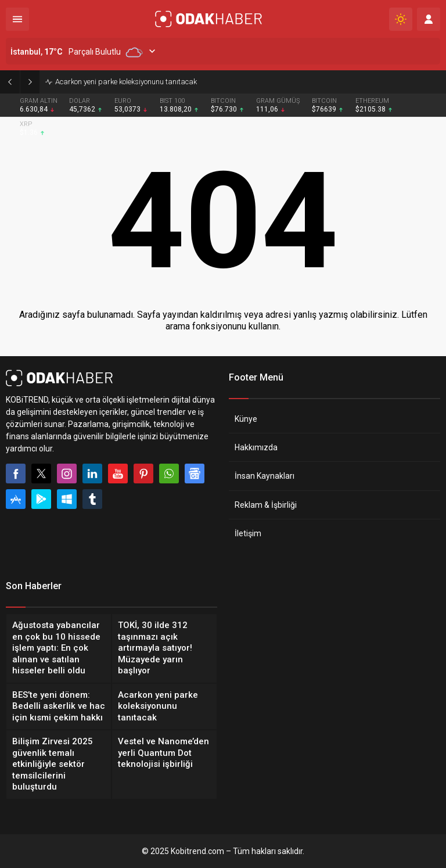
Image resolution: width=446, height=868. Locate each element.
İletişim (248, 533)
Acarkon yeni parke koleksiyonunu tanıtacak (126, 82)
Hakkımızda (256, 447)
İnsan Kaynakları (265, 476)
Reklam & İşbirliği (266, 505)
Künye (246, 419)
